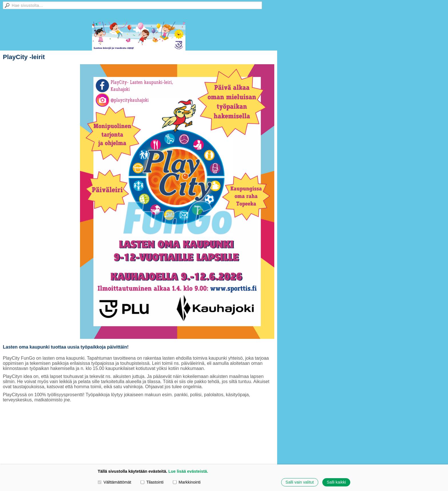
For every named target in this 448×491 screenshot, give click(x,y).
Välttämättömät (114, 482)
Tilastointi (152, 482)
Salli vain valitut (300, 482)
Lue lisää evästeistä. (188, 471)
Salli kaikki (336, 482)
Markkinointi (187, 482)
